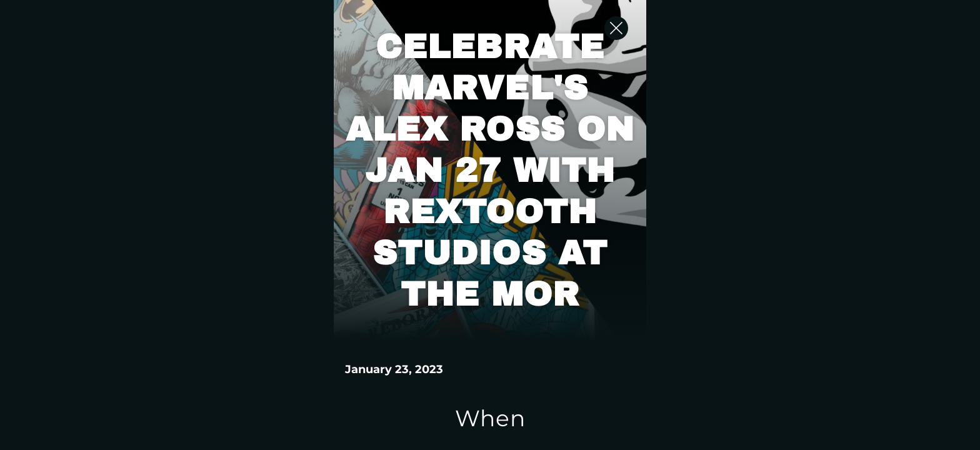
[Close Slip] (802, 41)
